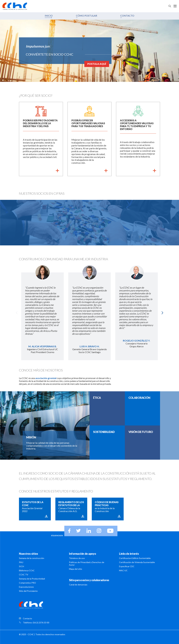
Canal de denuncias (78, 585)
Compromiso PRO (27, 583)
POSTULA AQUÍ (97, 64)
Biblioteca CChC (27, 570)
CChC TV (24, 575)
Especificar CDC (127, 566)
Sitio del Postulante (28, 591)
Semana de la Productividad (32, 579)
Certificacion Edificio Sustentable (135, 558)
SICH (21, 566)
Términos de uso (77, 558)
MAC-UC (123, 570)
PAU (21, 562)
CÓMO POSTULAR (87, 16)
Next (162, 313)
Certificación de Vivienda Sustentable (137, 562)
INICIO (49, 16)
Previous (17, 313)
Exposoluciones (26, 587)
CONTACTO (127, 16)
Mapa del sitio (76, 569)
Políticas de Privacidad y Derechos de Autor (87, 564)
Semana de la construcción (32, 558)
